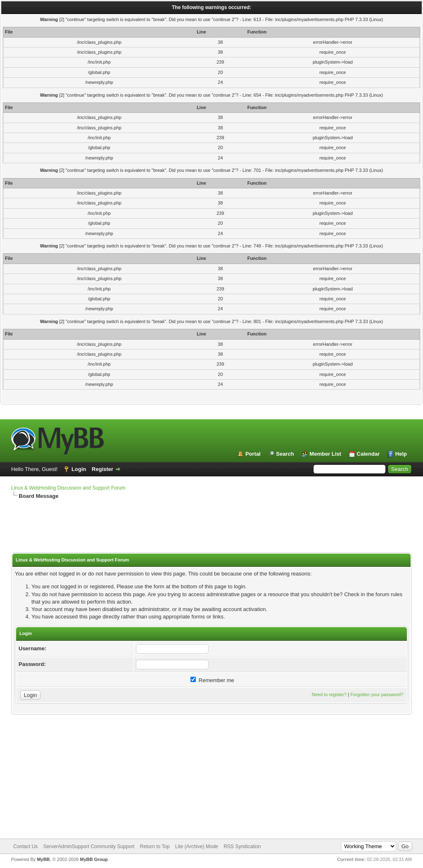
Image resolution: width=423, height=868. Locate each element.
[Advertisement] (211, 526)
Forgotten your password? (377, 694)
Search (285, 454)
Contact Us (25, 847)
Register (102, 469)
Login (79, 469)
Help (401, 454)
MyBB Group (94, 859)
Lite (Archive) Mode (197, 847)
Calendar (368, 454)
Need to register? (329, 694)
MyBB (43, 859)
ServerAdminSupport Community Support (89, 847)
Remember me (212, 680)
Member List (325, 454)
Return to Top (155, 847)
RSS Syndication (242, 847)
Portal (253, 454)
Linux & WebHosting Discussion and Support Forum (68, 488)
